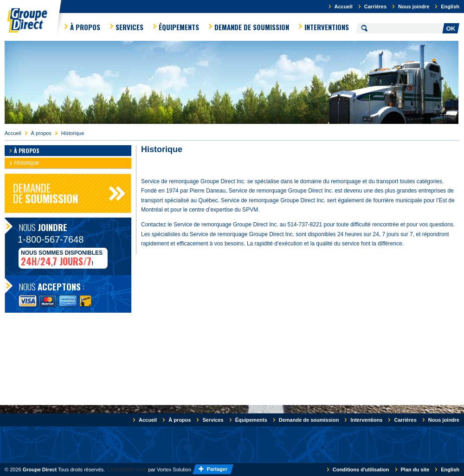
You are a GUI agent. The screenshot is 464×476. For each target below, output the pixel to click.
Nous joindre (414, 6)
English (450, 6)
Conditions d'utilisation (361, 470)
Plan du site (415, 470)
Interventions (327, 27)
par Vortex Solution (170, 470)
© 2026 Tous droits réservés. (55, 470)
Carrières (375, 6)
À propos (85, 27)
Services (129, 27)
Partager (218, 469)
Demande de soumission (252, 27)
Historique (73, 133)
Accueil (344, 6)
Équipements (179, 27)
